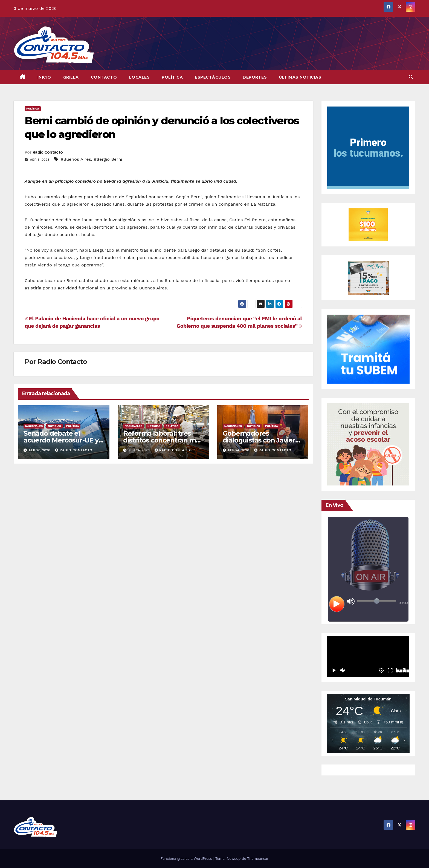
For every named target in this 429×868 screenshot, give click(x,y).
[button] (411, 77)
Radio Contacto (48, 152)
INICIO (44, 77)
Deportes (255, 77)
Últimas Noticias (300, 77)
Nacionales (34, 426)
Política (172, 77)
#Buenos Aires (76, 159)
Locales (140, 77)
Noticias (54, 426)
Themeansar (258, 859)
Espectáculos (213, 77)
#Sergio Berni (108, 159)
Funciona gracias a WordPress (187, 859)
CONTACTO (104, 77)
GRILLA (71, 77)
